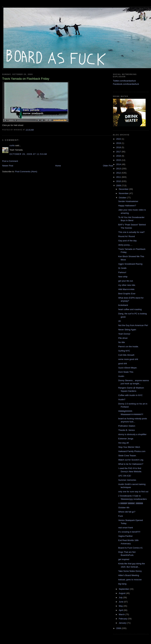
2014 (119, 164)
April (121, 610)
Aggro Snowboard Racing (130, 264)
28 (119, 321)
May (121, 606)
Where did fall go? (127, 512)
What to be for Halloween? (131, 464)
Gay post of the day (127, 241)
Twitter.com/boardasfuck (124, 81)
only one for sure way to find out (133, 492)
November (124, 193)
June (121, 602)
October (123, 198)
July (121, 597)
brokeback (123, 305)
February (123, 619)
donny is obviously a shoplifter (132, 434)
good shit (123, 363)
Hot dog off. (124, 443)
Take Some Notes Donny (130, 571)
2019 (119, 143)
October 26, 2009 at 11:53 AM (28, 154)
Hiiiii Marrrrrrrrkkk (126, 289)
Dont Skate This (126, 372)
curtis (12, 145)
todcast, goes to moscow (130, 580)
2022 (119, 139)
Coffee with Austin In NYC (130, 395)
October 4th (124, 508)
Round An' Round (127, 236)
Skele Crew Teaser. (127, 456)
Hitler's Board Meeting (129, 575)
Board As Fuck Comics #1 (130, 548)
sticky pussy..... (125, 245)
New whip (123, 277)
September (124, 589)
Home (58, 166)
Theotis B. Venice (126, 430)
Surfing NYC (124, 351)
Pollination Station (127, 426)
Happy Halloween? (127, 206)
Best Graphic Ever (127, 294)
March (122, 614)
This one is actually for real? (131, 232)
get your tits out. (126, 281)
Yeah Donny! (124, 334)
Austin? (122, 399)
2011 (119, 177)
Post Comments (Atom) (26, 172)
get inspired (124, 559)
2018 (119, 147)
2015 (119, 160)
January (123, 623)
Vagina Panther (126, 536)
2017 (119, 152)
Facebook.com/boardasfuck (126, 84)
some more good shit (128, 359)
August (122, 593)
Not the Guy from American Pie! (133, 325)
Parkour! (122, 272)
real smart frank (126, 528)
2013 (119, 169)
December (124, 189)
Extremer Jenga (126, 439)
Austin (121, 376)
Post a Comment (10, 161)
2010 (119, 181)
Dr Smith (122, 268)
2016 (119, 156)
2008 (119, 628)
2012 (119, 173)
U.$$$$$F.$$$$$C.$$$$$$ (131, 503)
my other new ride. (127, 285)
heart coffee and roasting (130, 309)
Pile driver (123, 338)
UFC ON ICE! (125, 476)
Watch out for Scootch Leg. (131, 460)
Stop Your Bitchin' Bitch (129, 447)
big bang (122, 584)
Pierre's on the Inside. (128, 347)
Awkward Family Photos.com (132, 451)
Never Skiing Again (127, 330)
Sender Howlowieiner (128, 201)
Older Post (108, 166)
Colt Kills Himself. (126, 355)
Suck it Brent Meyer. (128, 368)
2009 (119, 186)
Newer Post (8, 166)
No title (122, 342)
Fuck (121, 516)
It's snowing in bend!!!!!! (129, 532)
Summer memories (127, 480)
